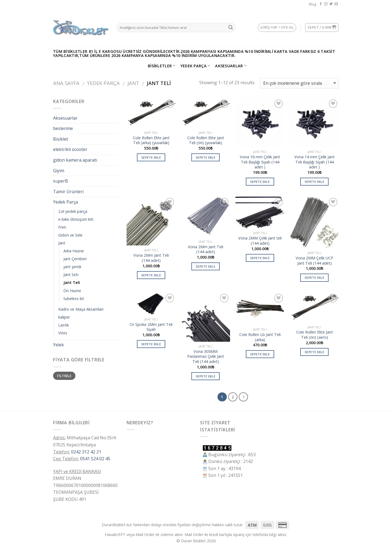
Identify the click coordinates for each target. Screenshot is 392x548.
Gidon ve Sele (70, 235)
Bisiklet (61, 139)
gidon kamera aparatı (75, 160)
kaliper (64, 317)
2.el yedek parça (73, 211)
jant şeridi (72, 267)
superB (61, 181)
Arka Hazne (74, 251)
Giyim (59, 171)
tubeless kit (74, 299)
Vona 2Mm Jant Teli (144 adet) (151, 258)
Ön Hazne (72, 291)
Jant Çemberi (75, 259)
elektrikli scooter (70, 149)
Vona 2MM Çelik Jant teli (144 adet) (260, 241)
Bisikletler (162, 66)
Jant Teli (72, 282)
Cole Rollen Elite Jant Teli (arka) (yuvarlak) (151, 140)
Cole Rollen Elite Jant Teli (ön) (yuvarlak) (206, 140)
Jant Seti (71, 275)
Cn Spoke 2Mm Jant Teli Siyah (151, 327)
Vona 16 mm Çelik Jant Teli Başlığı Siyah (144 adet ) (260, 162)
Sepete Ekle (151, 157)
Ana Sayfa (66, 83)
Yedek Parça (195, 66)
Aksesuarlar (231, 66)
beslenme (63, 128)
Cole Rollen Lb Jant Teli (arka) (260, 337)
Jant (133, 83)
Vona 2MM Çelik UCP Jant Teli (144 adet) (314, 261)
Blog (313, 4)
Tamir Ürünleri (68, 192)
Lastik (64, 325)
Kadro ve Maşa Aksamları (81, 309)
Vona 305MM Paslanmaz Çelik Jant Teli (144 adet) (206, 357)
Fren (62, 227)
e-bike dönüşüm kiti (76, 219)
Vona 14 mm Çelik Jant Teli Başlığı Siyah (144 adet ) (314, 162)
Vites (63, 333)
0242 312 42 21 (86, 452)
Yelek (59, 345)
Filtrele (64, 376)
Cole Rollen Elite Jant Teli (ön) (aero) (315, 335)
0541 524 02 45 (95, 459)
